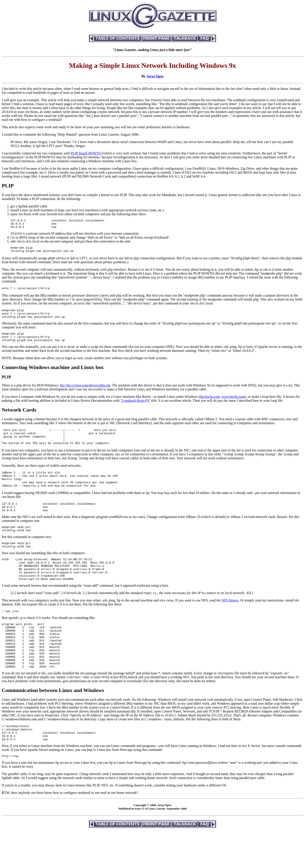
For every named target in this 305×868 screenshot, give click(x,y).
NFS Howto (230, 624)
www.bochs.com (233, 404)
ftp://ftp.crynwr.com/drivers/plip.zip (85, 393)
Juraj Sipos (155, 76)
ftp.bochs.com (210, 404)
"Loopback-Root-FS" (135, 408)
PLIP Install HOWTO (86, 153)
